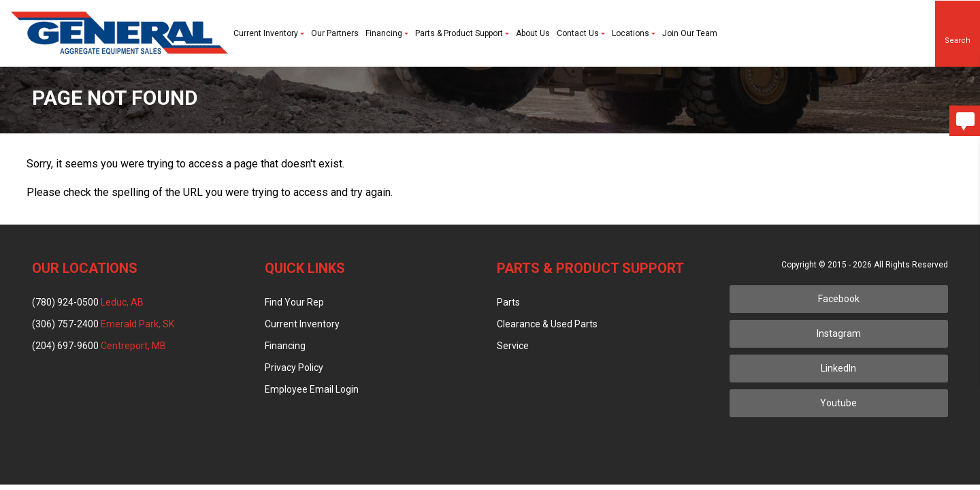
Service (513, 346)
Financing (387, 33)
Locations (634, 33)
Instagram (839, 333)
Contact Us (581, 33)
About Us (533, 33)
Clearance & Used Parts (547, 324)
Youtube (838, 403)
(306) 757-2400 (103, 324)
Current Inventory (269, 33)
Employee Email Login (312, 389)
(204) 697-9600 (99, 346)
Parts (508, 302)
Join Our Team (690, 33)
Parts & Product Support (462, 33)
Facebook (839, 299)
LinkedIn (838, 368)
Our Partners (335, 33)
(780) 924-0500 (88, 302)
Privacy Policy (294, 367)
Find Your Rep (294, 302)
